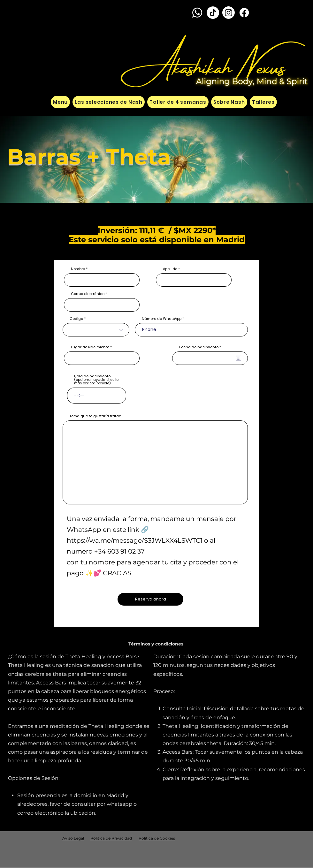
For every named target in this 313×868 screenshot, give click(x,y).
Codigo (76, 319)
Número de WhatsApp (162, 319)
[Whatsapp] (197, 13)
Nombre (78, 269)
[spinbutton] (97, 396)
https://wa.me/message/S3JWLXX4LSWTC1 (135, 540)
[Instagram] (229, 13)
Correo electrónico (88, 294)
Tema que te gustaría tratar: (95, 416)
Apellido (170, 269)
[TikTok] (213, 13)
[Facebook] (244, 13)
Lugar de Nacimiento (90, 347)
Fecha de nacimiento (201, 347)
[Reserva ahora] (150, 599)
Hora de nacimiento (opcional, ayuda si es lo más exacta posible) (96, 380)
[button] (156, 644)
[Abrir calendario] (239, 358)
